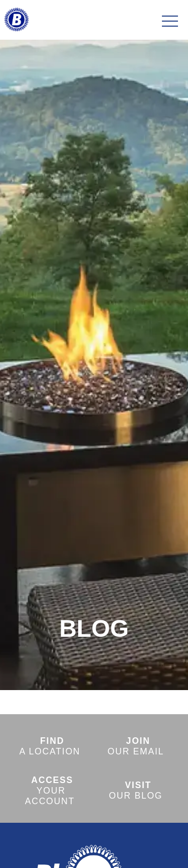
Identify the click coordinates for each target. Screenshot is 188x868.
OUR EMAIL (136, 746)
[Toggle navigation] (170, 22)
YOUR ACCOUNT (50, 791)
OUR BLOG (136, 790)
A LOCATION (50, 746)
